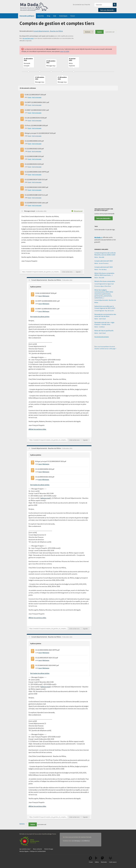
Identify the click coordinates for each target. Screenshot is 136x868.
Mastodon (104, 860)
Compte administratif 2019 (104, 261)
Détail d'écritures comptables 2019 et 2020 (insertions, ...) (104, 274)
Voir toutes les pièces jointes (40, 317)
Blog (49, 16)
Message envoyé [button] (30, 211)
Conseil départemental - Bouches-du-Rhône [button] (46, 280)
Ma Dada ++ (98, 237)
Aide (55, 16)
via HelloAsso (86, 841)
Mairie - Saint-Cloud (100, 319)
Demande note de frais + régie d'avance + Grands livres (104, 323)
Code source (113, 860)
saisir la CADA (65, 51)
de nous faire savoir (28, 38)
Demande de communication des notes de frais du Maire (105, 315)
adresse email (46, 498)
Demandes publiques (27, 16)
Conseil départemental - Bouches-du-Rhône (48, 31)
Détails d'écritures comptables (105, 281)
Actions (88, 32)
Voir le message (37, 97)
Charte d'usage (49, 849)
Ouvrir (30, 97)
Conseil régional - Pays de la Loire (104, 311)
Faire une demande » (107, 10)
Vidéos (97, 860)
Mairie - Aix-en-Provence (101, 263)
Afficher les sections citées (37, 429)
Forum (73, 16)
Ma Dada (34, 7)
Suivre (99, 32)
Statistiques (63, 16)
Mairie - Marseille (99, 257)
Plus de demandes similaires (102, 337)
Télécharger (46, 296)
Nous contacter (38, 849)
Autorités (41, 16)
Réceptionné (78, 211)
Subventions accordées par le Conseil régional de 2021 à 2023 (105, 307)
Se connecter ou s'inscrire (81, 4)
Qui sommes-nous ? (25, 849)
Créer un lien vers (67, 272)
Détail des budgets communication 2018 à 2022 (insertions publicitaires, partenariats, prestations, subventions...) (104, 294)
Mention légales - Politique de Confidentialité (33, 851)
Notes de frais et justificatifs (104, 331)
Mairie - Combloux (100, 327)
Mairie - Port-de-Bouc (101, 269)
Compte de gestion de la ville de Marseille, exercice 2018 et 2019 (105, 254)
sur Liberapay (76, 841)
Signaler (78, 272)
